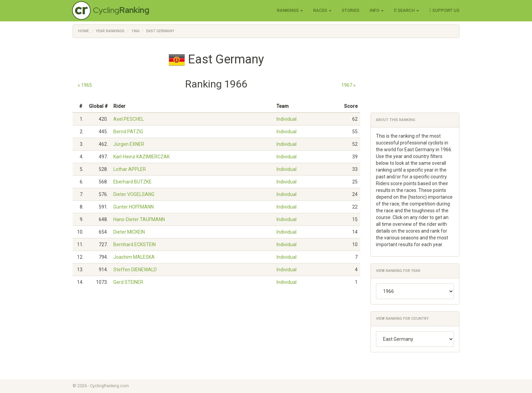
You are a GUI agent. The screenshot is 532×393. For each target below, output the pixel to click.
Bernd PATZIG (128, 132)
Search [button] (407, 10)
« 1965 (85, 85)
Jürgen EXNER (129, 144)
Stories (350, 10)
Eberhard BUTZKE (132, 182)
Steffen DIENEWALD (135, 270)
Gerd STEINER (128, 282)
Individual (287, 119)
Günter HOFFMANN (134, 207)
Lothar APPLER (130, 169)
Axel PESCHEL (129, 119)
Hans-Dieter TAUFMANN (139, 219)
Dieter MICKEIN (129, 232)
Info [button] (377, 10)
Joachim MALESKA (134, 257)
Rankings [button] (290, 10)
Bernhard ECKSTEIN (135, 244)
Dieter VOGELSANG (134, 194)
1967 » (348, 85)
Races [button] (322, 10)
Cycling (121, 10)
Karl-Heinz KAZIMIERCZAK (141, 157)
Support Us (444, 10)
